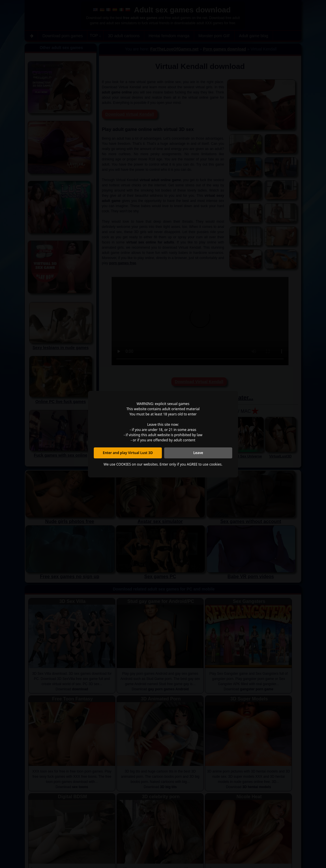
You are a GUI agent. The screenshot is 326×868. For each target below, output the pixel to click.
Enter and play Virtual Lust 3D (128, 453)
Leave (198, 453)
